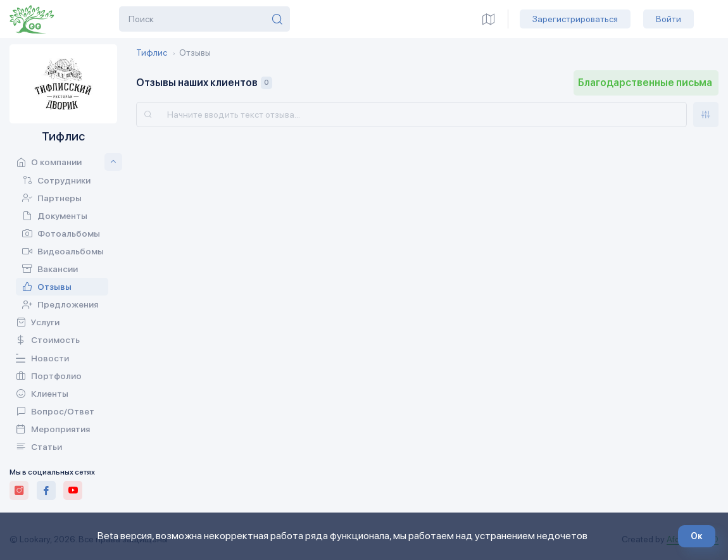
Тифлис (152, 53)
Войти (668, 19)
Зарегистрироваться (575, 19)
